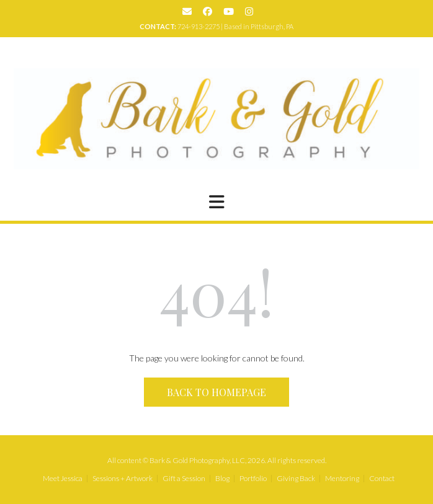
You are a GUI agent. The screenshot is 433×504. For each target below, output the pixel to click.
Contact (382, 479)
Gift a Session (184, 479)
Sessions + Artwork (123, 479)
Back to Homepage (216, 392)
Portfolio (253, 479)
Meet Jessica (63, 479)
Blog (222, 479)
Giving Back (296, 479)
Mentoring (342, 479)
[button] (216, 202)
